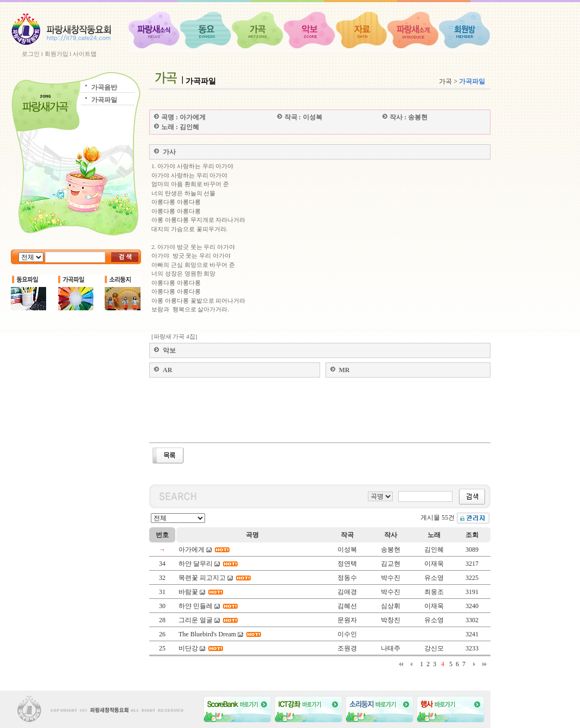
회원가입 (56, 54)
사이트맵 (85, 54)
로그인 (31, 54)
